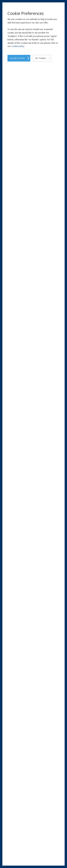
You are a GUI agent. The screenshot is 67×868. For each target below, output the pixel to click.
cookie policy (18, 46)
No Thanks (41, 58)
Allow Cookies (17, 58)
